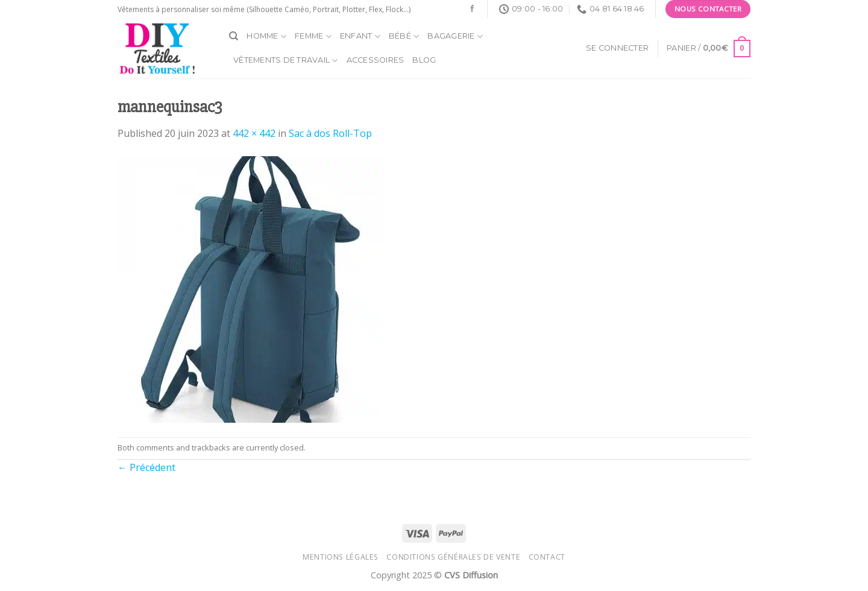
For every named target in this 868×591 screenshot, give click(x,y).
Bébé (404, 36)
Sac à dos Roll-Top (330, 133)
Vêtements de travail (286, 61)
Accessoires (376, 60)
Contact (547, 557)
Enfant (360, 36)
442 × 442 (254, 133)
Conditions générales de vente (453, 557)
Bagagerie (455, 36)
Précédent (146, 467)
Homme (266, 36)
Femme (313, 36)
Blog (424, 60)
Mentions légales (341, 557)
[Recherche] (234, 36)
